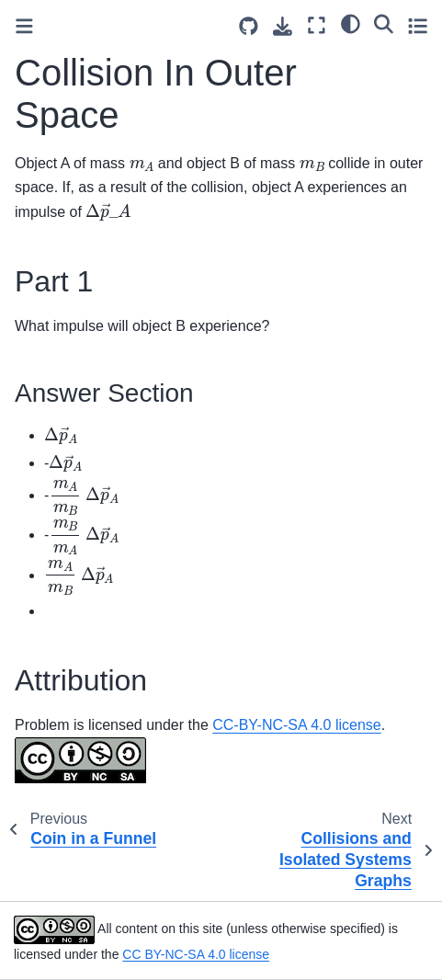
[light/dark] (351, 23)
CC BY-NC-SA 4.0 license (196, 954)
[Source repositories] (249, 26)
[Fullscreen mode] (317, 25)
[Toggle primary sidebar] (24, 26)
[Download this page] (283, 26)
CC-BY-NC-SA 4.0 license (296, 725)
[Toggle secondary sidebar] (418, 25)
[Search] (384, 23)
